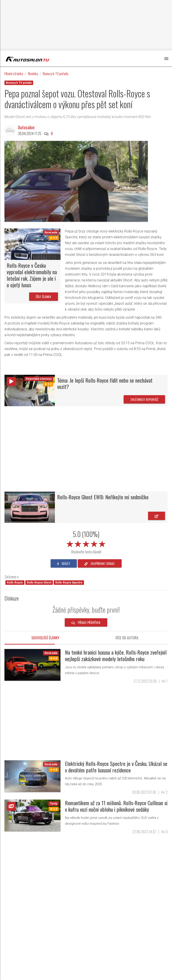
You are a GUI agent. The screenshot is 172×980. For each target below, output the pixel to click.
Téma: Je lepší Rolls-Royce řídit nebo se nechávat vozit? (105, 383)
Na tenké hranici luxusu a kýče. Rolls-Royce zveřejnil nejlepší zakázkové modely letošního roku (116, 655)
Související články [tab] (45, 638)
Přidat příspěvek (86, 622)
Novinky (33, 73)
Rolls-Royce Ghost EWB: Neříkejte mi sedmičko (103, 497)
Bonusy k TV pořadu (56, 73)
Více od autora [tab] (127, 638)
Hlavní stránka (14, 73)
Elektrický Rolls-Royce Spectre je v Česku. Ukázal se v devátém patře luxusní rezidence (116, 767)
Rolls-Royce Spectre (69, 583)
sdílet (64, 563)
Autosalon (27, 127)
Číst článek (44, 297)
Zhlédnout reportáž (144, 399)
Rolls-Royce (15, 583)
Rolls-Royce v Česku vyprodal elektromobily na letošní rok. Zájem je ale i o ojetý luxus (32, 275)
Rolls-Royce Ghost (39, 583)
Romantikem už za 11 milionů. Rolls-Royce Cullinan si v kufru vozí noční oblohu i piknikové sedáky (116, 806)
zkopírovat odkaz (100, 563)
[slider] (86, 543)
